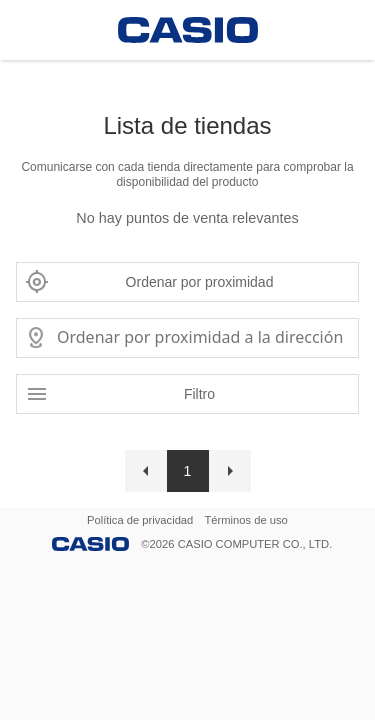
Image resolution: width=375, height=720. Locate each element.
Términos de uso (246, 520)
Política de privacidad (140, 520)
